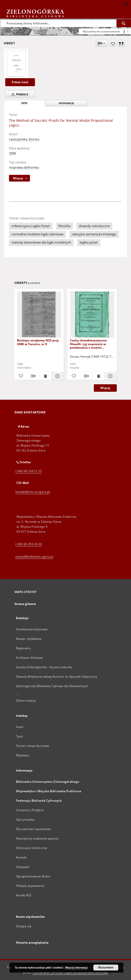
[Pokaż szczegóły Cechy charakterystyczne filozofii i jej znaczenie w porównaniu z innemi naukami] (110, 376)
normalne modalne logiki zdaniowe (37, 234)
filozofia (64, 226)
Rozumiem (106, 968)
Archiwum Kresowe (30, 658)
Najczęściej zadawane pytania (37, 838)
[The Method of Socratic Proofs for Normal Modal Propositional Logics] (16, 63)
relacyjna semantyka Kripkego (94, 234)
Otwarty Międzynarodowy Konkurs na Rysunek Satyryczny (57, 677)
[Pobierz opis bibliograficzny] (33, 376)
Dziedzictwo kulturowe (32, 629)
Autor (20, 727)
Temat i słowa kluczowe (33, 746)
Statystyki (23, 867)
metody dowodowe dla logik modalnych (41, 242)
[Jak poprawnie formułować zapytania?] (128, 31)
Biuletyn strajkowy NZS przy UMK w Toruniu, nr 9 (38, 342)
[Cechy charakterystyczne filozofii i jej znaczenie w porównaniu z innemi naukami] (92, 315)
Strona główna (25, 604)
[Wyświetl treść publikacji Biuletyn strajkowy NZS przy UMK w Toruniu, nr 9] (45, 376)
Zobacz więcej (26, 700)
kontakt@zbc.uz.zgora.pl (33, 492)
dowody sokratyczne (94, 226)
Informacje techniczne (32, 848)
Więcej (105, 388)
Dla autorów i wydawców (33, 829)
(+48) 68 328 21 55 (29, 471)
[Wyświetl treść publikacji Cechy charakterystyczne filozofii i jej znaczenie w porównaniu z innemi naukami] (98, 376)
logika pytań (89, 242)
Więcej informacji (76, 968)
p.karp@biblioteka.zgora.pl (34, 556)
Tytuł (19, 736)
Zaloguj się (24, 926)
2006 (12, 153)
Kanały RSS (24, 895)
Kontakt (21, 857)
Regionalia (23, 648)
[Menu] (125, 4)
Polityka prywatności (30, 886)
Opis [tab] (24, 103)
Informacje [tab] (66, 103)
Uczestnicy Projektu (30, 810)
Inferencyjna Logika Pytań (31, 226)
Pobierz (19, 94)
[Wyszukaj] (124, 23)
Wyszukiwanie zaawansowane (101, 31)
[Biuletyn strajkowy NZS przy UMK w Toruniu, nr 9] (39, 315)
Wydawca (23, 755)
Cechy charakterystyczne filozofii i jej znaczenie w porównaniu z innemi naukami (88, 344)
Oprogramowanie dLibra (33, 876)
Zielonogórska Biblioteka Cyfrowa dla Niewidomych (52, 686)
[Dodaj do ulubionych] (113, 43)
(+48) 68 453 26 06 (29, 544)
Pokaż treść (20, 82)
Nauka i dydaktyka (29, 639)
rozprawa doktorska (24, 167)
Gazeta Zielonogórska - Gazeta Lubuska (44, 667)
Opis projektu (25, 819)
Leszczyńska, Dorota (24, 139)
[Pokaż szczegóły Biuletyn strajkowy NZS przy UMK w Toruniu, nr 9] (57, 376)
